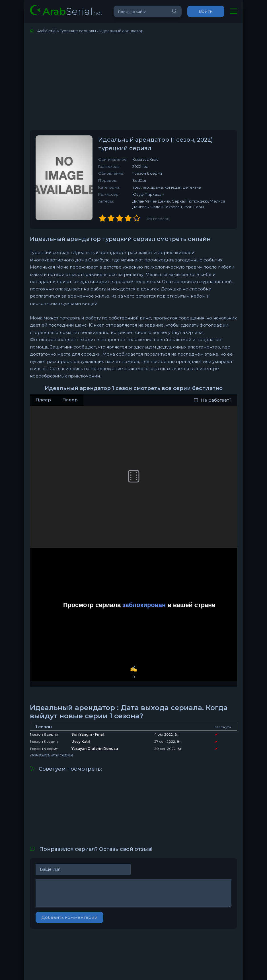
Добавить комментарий (69, 917)
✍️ (133, 672)
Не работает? (213, 400)
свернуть (222, 727)
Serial (72, 11)
